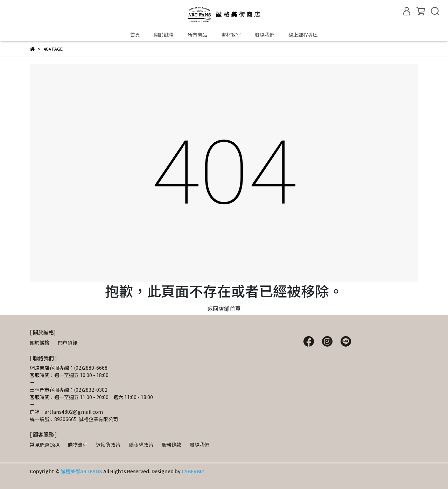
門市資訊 (68, 342)
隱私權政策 (141, 445)
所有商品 (197, 35)
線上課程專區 (303, 35)
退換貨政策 (108, 445)
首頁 (135, 35)
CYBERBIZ (193, 471)
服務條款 (171, 445)
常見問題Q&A (45, 445)
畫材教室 (231, 35)
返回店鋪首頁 (224, 309)
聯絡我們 (265, 35)
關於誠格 (164, 35)
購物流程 (78, 445)
